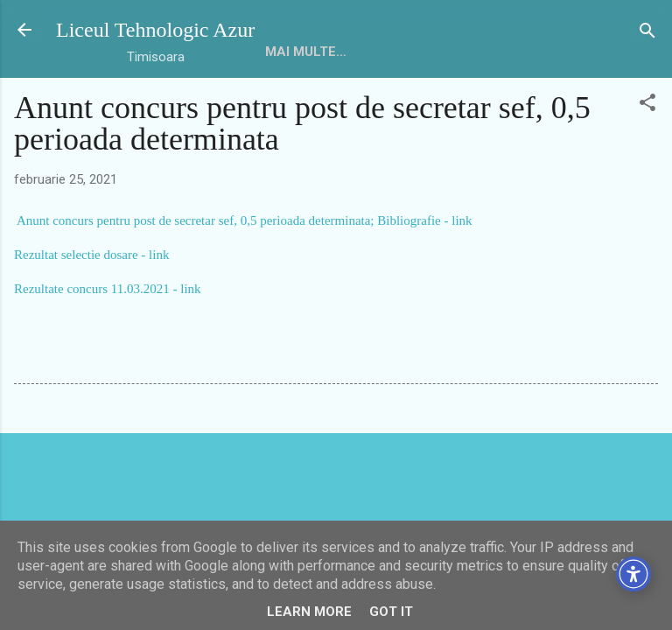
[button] (647, 104)
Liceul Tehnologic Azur (155, 30)
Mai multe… (369, 52)
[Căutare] (647, 32)
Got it (391, 612)
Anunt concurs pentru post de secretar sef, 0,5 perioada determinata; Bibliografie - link (245, 220)
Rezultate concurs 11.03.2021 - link (108, 289)
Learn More (309, 612)
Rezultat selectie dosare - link (91, 255)
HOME (284, 52)
